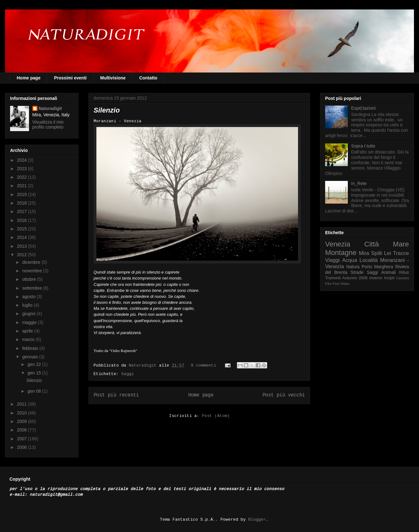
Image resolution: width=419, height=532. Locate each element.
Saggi (128, 374)
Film (328, 284)
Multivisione (113, 78)
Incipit (389, 278)
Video (345, 284)
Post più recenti (116, 395)
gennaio (31, 357)
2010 (23, 413)
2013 (23, 246)
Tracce (401, 253)
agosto (29, 297)
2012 (23, 255)
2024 (23, 160)
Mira (364, 253)
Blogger (257, 520)
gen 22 (35, 364)
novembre (32, 271)
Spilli (377, 253)
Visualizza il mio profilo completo (48, 124)
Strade (357, 272)
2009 (23, 421)
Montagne (341, 253)
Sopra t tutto (363, 146)
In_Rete (359, 183)
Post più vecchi (284, 395)
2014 (23, 237)
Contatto (148, 78)
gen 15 (35, 373)
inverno (376, 278)
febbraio (31, 348)
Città (371, 244)
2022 (23, 177)
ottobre (29, 279)
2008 (23, 430)
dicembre (32, 262)
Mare (401, 244)
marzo (29, 339)
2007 (23, 439)
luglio (28, 305)
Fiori (336, 284)
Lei (387, 253)
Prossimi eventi (70, 78)
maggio (30, 322)
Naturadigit (144, 366)
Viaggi (332, 260)
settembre (32, 288)
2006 (23, 447)
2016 (23, 220)
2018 (23, 203)
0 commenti (204, 366)
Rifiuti (404, 273)
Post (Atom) (216, 416)
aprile (28, 331)
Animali (388, 272)
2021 (23, 186)
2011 (23, 404)
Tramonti (333, 278)
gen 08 (35, 391)
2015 (23, 229)
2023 (23, 169)
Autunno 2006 (355, 278)
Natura (353, 267)
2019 (23, 194)
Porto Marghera (377, 267)
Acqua (350, 260)
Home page (29, 78)
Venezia (338, 244)
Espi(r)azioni (364, 108)
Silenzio (107, 110)
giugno (29, 314)
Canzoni (402, 278)
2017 (23, 211)
